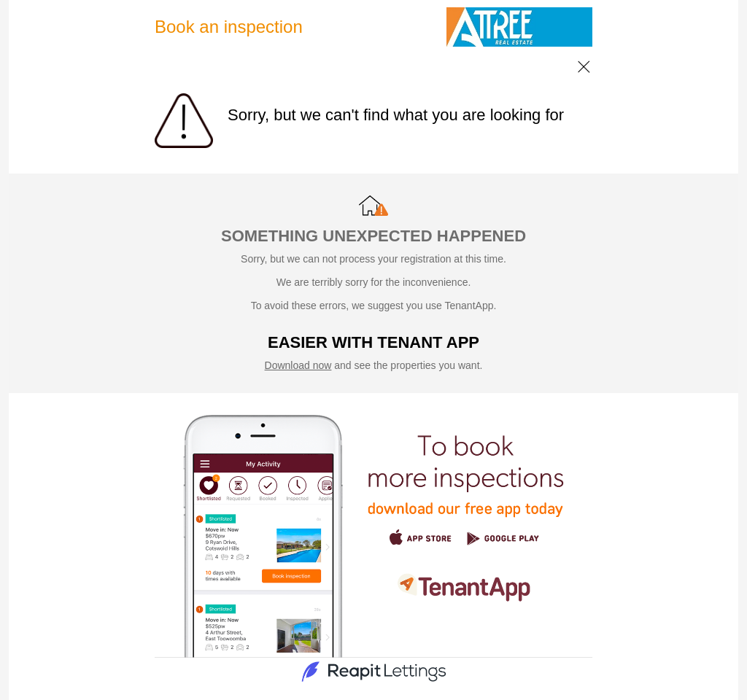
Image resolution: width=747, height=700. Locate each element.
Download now (298, 365)
